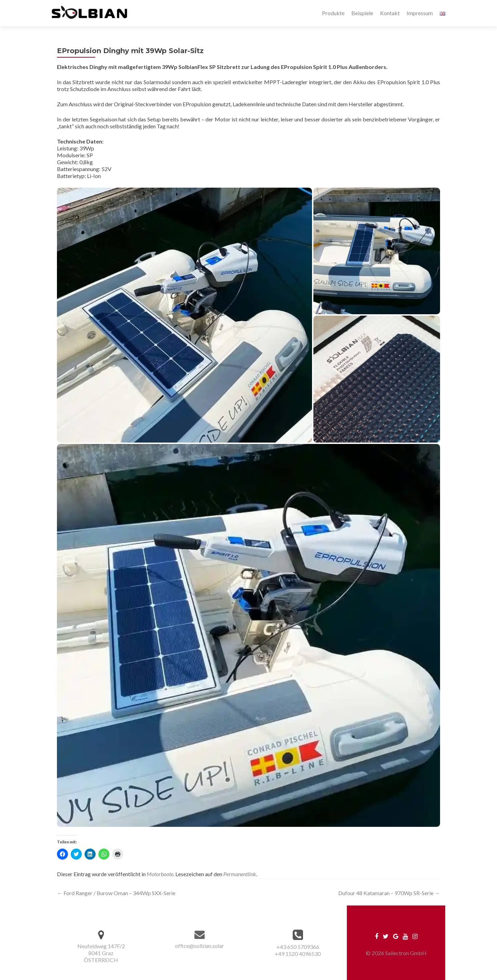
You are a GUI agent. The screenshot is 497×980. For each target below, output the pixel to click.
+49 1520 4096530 (298, 954)
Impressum (420, 13)
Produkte (333, 13)
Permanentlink (240, 874)
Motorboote (160, 874)
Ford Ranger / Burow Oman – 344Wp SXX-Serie (116, 893)
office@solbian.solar (199, 946)
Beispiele (362, 13)
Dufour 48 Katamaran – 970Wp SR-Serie (389, 893)
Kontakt (390, 13)
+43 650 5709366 (298, 947)
